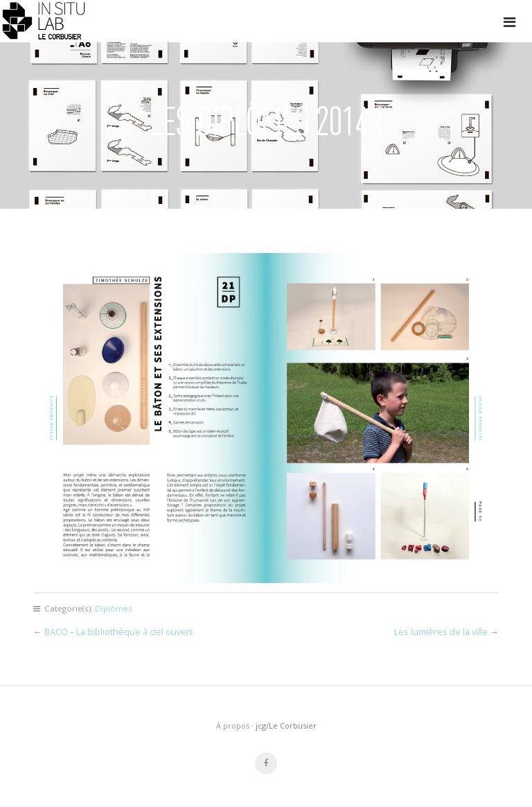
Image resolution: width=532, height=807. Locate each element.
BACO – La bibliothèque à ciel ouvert (118, 632)
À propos (233, 726)
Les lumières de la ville (441, 632)
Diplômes (114, 608)
